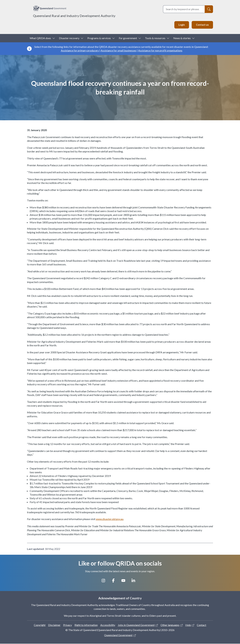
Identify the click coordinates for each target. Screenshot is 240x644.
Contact (201, 625)
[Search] (209, 9)
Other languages (170, 625)
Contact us (202, 25)
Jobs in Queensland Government (136, 625)
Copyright (40, 625)
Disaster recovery (69, 38)
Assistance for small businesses (118, 51)
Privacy (67, 625)
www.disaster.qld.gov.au (110, 519)
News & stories (182, 38)
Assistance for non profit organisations (160, 51)
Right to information (86, 625)
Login (181, 25)
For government (128, 38)
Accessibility (108, 625)
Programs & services (99, 38)
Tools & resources (155, 38)
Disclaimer (54, 625)
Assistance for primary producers (80, 51)
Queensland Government (118, 635)
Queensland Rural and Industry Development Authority (74, 16)
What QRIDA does (40, 38)
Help (188, 625)
